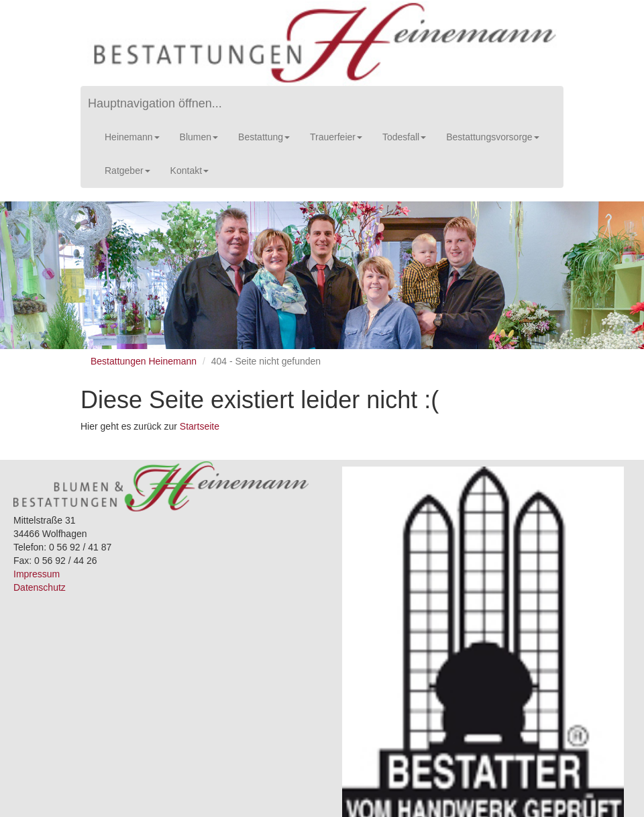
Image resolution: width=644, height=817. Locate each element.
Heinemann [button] (132, 137)
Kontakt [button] (190, 171)
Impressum (37, 574)
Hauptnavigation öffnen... (155, 103)
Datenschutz (40, 587)
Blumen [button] (199, 137)
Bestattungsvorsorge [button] (492, 137)
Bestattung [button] (264, 137)
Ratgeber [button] (127, 171)
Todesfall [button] (404, 137)
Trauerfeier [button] (336, 137)
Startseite (200, 426)
